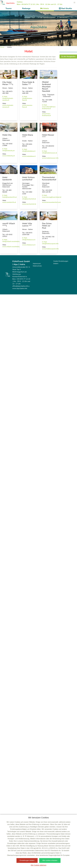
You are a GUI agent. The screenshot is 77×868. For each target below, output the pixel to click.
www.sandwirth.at (9, 202)
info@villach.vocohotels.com (12, 241)
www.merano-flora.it (27, 106)
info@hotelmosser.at (50, 153)
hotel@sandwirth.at (10, 197)
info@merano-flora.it (27, 99)
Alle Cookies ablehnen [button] (38, 865)
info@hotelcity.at (8, 151)
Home (2, 47)
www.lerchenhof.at (29, 204)
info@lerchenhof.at (29, 199)
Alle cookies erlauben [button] (50, 860)
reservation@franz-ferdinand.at (49, 108)
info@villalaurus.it (29, 240)
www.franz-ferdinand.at (46, 115)
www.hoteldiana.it (29, 156)
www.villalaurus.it (29, 245)
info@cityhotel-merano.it (8, 99)
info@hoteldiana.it (29, 151)
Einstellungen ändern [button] (27, 860)
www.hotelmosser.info (50, 158)
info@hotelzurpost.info (50, 244)
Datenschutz (37, 266)
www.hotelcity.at (9, 156)
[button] (74, 3)
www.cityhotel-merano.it (8, 106)
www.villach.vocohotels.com (13, 247)
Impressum (37, 264)
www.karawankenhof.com (51, 202)
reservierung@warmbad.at (52, 197)
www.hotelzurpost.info (50, 249)
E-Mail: (5, 97)
